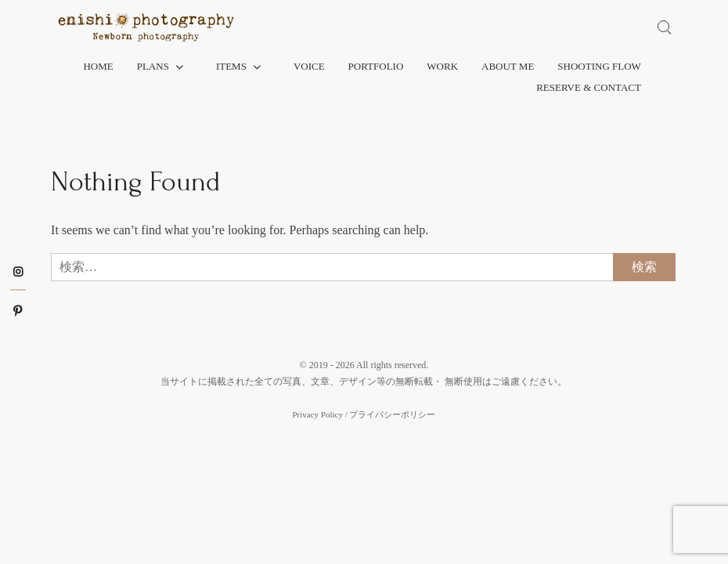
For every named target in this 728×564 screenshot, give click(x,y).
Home (98, 66)
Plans (153, 66)
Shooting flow (599, 66)
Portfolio (376, 66)
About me (508, 66)
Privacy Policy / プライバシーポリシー (364, 414)
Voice (309, 66)
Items (231, 66)
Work (442, 66)
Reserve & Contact (589, 87)
